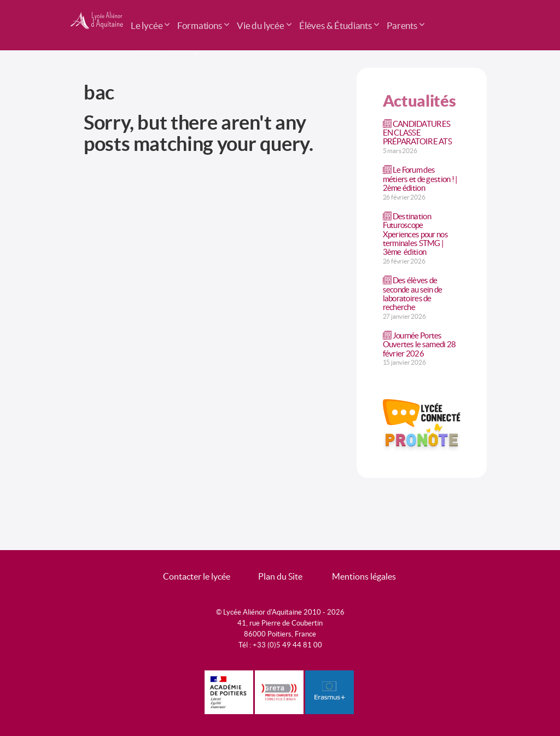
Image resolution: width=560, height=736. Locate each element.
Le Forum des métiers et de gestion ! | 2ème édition (420, 179)
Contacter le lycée (197, 576)
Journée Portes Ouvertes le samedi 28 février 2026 (419, 344)
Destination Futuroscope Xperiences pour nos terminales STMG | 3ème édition (415, 234)
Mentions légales (364, 576)
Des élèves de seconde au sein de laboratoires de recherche (413, 294)
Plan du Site (280, 576)
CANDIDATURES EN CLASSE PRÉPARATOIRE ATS (417, 133)
